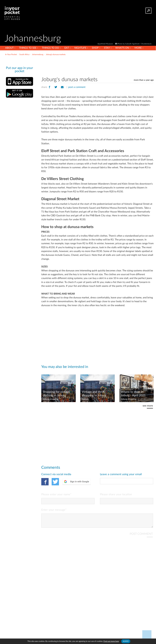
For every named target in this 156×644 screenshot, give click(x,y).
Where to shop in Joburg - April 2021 (133, 394)
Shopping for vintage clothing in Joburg (56, 394)
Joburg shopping (51, 399)
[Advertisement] (78, 63)
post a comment (77, 87)
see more (148, 406)
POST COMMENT (141, 536)
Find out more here (111, 641)
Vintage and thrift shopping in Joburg (94, 394)
